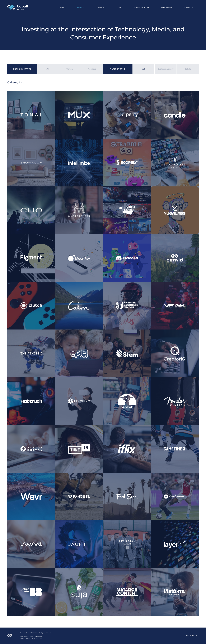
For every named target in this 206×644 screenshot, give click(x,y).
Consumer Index (142, 7)
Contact (119, 7)
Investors (189, 7)
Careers (100, 7)
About (63, 7)
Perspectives (167, 7)
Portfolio (81, 7)
